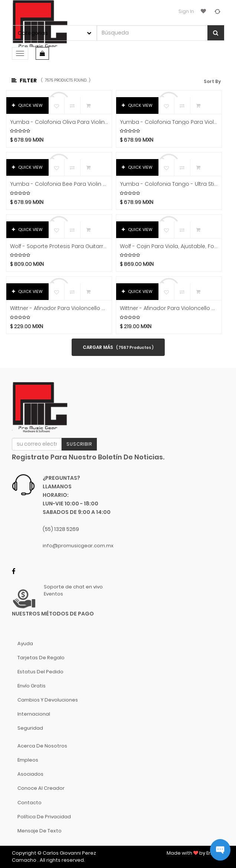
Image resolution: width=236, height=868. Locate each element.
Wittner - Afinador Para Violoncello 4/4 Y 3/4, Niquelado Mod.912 (169, 308)
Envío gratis (32, 686)
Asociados (30, 774)
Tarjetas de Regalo (41, 658)
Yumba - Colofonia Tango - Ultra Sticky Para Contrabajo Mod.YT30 (169, 184)
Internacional (34, 714)
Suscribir (79, 444)
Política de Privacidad (44, 817)
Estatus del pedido (40, 672)
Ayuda (25, 643)
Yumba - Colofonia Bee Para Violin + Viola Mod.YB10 (59, 184)
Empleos (28, 760)
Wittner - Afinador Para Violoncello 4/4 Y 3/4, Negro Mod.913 (59, 308)
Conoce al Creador (41, 788)
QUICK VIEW (27, 105)
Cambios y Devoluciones (48, 700)
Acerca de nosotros (42, 746)
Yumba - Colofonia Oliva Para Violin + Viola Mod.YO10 (59, 122)
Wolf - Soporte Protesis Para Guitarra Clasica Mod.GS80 (59, 246)
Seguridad (30, 728)
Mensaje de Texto (40, 831)
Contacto (29, 803)
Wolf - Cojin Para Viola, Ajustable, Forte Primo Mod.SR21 (169, 246)
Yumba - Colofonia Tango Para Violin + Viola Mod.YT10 (169, 122)
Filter (24, 80)
